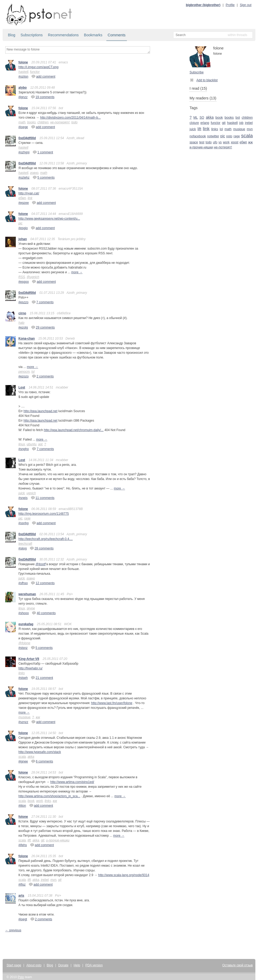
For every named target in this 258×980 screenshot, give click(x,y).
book (31, 801)
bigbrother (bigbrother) (203, 5)
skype (31, 608)
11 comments (43, 498)
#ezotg (23, 327)
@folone (24, 643)
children (43, 122)
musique (24, 717)
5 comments (44, 177)
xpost (235, 142)
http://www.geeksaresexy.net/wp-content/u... (49, 219)
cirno (22, 313)
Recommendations (63, 35)
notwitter (213, 136)
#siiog (23, 548)
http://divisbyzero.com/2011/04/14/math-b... (70, 118)
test (202, 142)
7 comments (43, 302)
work (39, 801)
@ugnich (33, 277)
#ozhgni (24, 152)
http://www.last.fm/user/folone (112, 703)
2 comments (43, 376)
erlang (205, 123)
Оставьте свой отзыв (237, 965)
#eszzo (23, 302)
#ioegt (23, 919)
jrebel (45, 880)
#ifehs (23, 845)
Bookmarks (93, 35)
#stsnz (23, 648)
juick (22, 493)
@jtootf (41, 564)
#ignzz (23, 97)
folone (23, 62)
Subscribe (197, 72)
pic (20, 223)
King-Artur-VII (29, 659)
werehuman (27, 594)
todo (74, 122)
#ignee (23, 761)
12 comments (43, 583)
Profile (230, 5)
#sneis (23, 498)
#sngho (24, 449)
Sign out (246, 5)
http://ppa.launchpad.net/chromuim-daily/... (74, 430)
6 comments (42, 761)
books (31, 122)
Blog (12, 35)
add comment (43, 76)
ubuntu (31, 444)
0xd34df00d (27, 138)
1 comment (43, 152)
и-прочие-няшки (58, 840)
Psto (21, 977)
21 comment (42, 678)
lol (33, 372)
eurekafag (26, 624)
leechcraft (25, 544)
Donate (63, 965)
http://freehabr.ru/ (30, 668)
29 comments (43, 327)
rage (27, 518)
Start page (14, 965)
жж (38, 717)
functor (35, 72)
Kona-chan (27, 339)
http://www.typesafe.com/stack (40, 752)
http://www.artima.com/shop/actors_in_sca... (49, 796)
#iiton (22, 806)
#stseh (23, 678)
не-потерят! (60, 122)
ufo (215, 142)
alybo (23, 88)
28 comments (42, 548)
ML (196, 118)
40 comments (44, 613)
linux (22, 444)
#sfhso (23, 583)
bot (238, 118)
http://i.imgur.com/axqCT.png (38, 67)
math (22, 122)
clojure (194, 123)
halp (21, 323)
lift (29, 840)
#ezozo (24, 376)
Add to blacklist (204, 80)
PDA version (94, 965)
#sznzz (23, 722)
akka (31, 757)
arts (21, 896)
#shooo (24, 613)
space (194, 142)
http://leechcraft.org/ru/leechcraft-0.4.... (46, 539)
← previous (13, 930)
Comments (117, 35)
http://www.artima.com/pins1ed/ (72, 782)
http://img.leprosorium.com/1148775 (44, 514)
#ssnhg (24, 523)
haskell (23, 72)
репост (24, 372)
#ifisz (22, 885)
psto (229, 136)
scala (22, 757)
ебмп (22, 198)
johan (23, 239)
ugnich (31, 493)
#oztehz (24, 178)
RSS (22, 277)
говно (34, 173)
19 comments (43, 97)
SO (202, 118)
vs (220, 142)
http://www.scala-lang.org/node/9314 (124, 875)
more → (77, 272)
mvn (53, 880)
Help (77, 965)
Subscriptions (32, 35)
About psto (34, 965)
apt (40, 444)
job (241, 123)
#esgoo (24, 282)
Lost (22, 387)
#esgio (23, 228)
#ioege (23, 127)
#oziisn (23, 77)
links (22, 673)
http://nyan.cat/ (29, 193)
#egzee (24, 203)
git (43, 840)
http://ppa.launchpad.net (40, 411)
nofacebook (198, 136)
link (30, 198)
